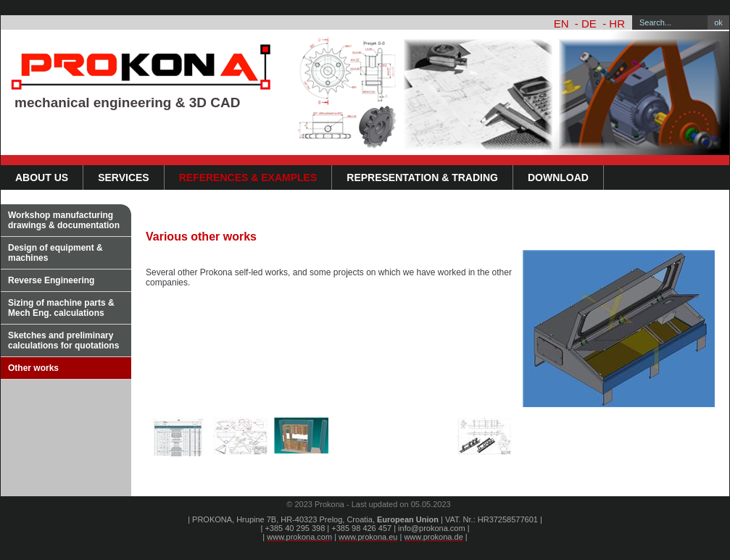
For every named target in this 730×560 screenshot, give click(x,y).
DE (589, 24)
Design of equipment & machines (55, 253)
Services (124, 177)
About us (42, 177)
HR (617, 24)
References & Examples (248, 177)
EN (561, 24)
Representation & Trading (422, 177)
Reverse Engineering (51, 280)
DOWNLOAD (558, 177)
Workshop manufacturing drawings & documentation (64, 220)
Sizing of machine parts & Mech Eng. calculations (61, 308)
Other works (33, 368)
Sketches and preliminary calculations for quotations (63, 340)
